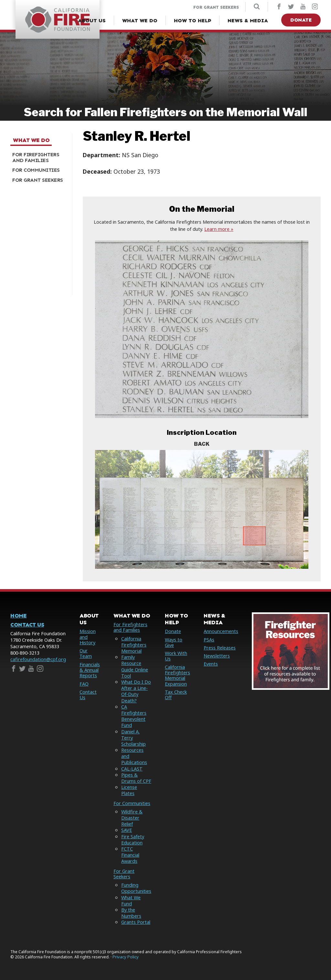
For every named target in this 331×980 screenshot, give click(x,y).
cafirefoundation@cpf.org (38, 659)
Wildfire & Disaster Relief (132, 818)
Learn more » (219, 229)
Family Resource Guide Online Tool (135, 666)
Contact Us (27, 625)
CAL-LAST (132, 769)
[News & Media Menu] (248, 21)
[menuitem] (39, 158)
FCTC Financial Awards (130, 855)
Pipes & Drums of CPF (136, 778)
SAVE (127, 830)
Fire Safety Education (133, 840)
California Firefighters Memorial (134, 645)
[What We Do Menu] (140, 21)
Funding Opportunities (136, 888)
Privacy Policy (126, 957)
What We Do (31, 140)
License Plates (129, 790)
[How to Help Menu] (192, 21)
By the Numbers (131, 913)
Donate (301, 20)
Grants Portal (136, 922)
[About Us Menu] (92, 21)
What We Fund (131, 901)
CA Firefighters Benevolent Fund (134, 716)
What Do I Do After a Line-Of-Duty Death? (136, 691)
